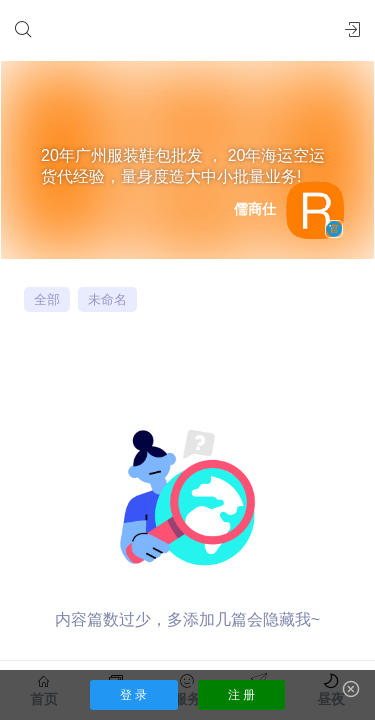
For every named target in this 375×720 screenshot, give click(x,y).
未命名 (107, 299)
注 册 (241, 695)
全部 (47, 299)
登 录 (133, 695)
